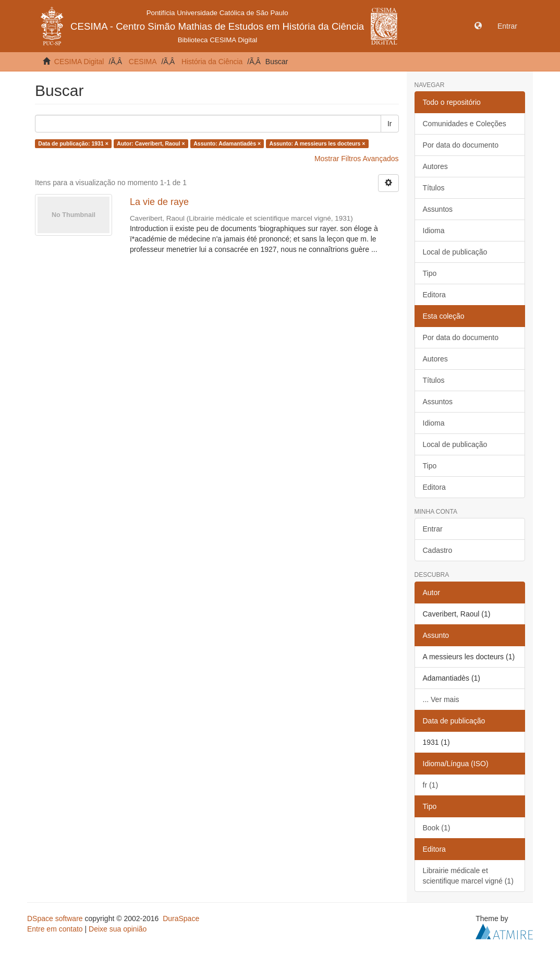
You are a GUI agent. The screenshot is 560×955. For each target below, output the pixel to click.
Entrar (433, 529)
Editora (434, 295)
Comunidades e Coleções (465, 124)
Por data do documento (461, 145)
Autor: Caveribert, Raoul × (151, 143)
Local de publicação (455, 252)
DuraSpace (181, 918)
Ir (390, 124)
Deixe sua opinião (118, 929)
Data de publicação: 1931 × (73, 143)
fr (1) (431, 785)
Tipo (430, 273)
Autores (435, 166)
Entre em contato (55, 929)
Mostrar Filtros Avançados (357, 159)
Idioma (434, 231)
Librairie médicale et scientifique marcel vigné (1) (468, 876)
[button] (478, 26)
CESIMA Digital (79, 62)
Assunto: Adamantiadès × (227, 143)
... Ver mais (441, 699)
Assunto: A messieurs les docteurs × (318, 143)
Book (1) (437, 828)
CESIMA (143, 62)
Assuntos (438, 209)
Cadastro (438, 550)
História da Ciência (212, 62)
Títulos (434, 188)
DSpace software (55, 918)
